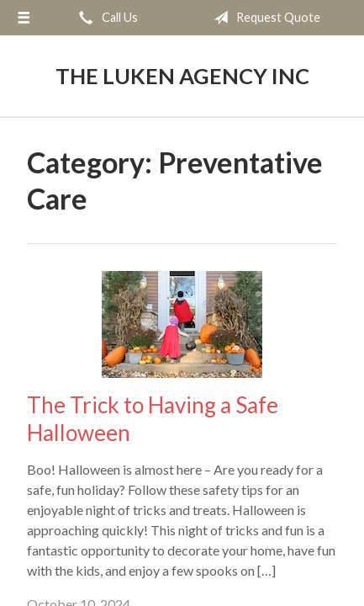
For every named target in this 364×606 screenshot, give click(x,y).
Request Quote (264, 18)
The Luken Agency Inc (182, 76)
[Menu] (24, 18)
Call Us (105, 18)
